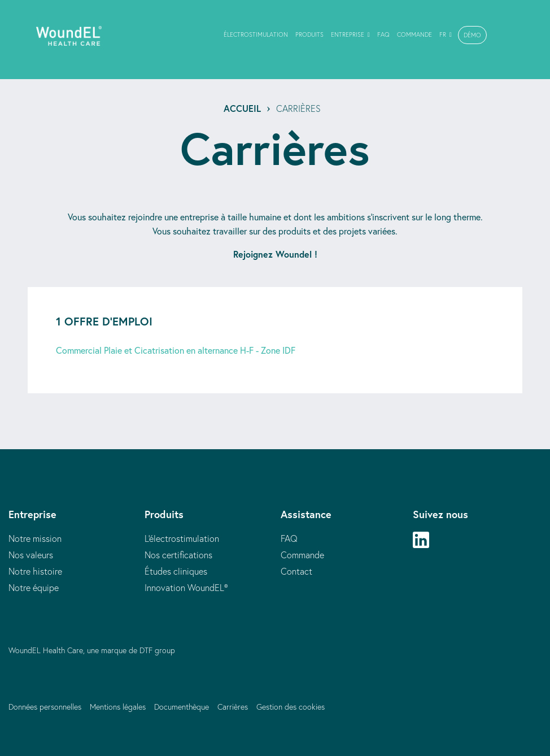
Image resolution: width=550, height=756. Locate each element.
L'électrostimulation (182, 538)
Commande (302, 555)
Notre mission (35, 538)
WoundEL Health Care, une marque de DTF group (92, 650)
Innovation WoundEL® (186, 588)
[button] (472, 35)
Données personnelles (45, 707)
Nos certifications (178, 555)
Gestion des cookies (291, 707)
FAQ (289, 538)
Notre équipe (34, 588)
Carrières (233, 707)
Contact (296, 571)
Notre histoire (35, 571)
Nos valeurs (31, 555)
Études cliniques (176, 571)
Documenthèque (182, 707)
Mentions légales (118, 707)
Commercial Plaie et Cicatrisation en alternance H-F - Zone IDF (176, 350)
